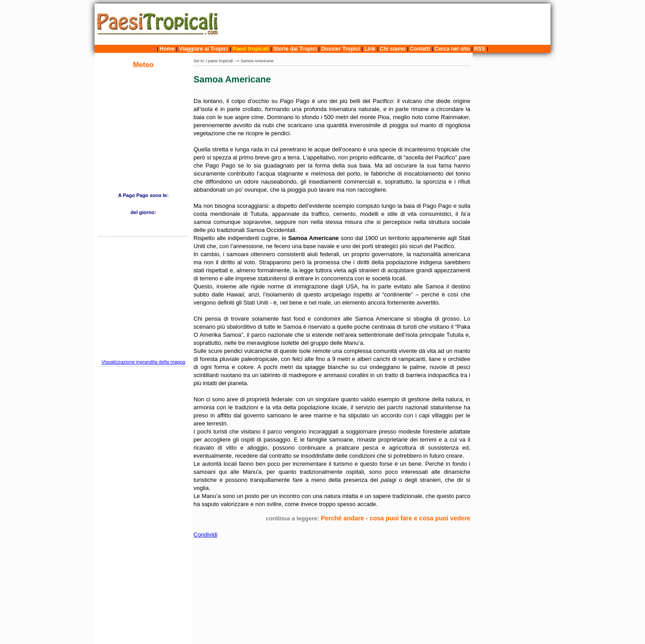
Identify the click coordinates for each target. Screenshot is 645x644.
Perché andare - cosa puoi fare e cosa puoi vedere (396, 518)
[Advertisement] (387, 24)
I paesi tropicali (219, 61)
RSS (480, 49)
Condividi (205, 535)
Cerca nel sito (452, 49)
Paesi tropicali (251, 49)
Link (370, 49)
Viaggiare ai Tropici (203, 49)
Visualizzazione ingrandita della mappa (143, 362)
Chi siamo (393, 49)
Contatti (420, 49)
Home (167, 49)
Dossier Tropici (341, 49)
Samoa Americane (257, 61)
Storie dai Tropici (296, 49)
